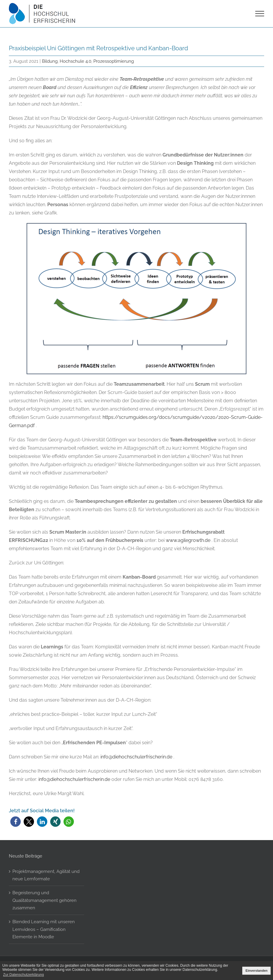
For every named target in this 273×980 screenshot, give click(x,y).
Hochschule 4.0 (75, 61)
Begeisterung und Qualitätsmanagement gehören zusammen (44, 900)
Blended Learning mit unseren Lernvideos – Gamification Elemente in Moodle (44, 929)
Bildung (50, 61)
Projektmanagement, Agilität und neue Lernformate (46, 875)
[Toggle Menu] (260, 14)
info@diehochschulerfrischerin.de (136, 757)
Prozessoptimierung (114, 61)
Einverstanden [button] (256, 971)
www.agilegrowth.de (188, 540)
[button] (16, 822)
